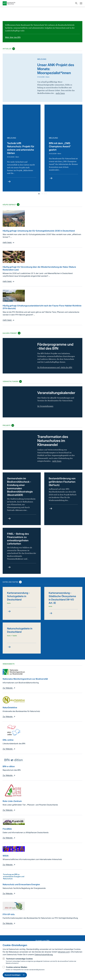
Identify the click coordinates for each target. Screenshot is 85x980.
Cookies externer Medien (17, 967)
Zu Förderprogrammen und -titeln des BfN (55, 367)
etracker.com (64, 952)
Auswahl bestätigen (15, 975)
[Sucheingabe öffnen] (76, 3)
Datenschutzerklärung (44, 954)
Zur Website (9, 688)
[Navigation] (80, 3)
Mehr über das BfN (13, 37)
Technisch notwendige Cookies (19, 959)
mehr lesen (9, 242)
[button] (42, 194)
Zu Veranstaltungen (45, 406)
